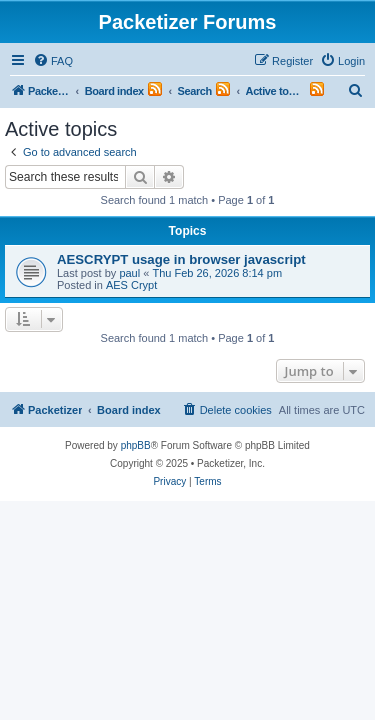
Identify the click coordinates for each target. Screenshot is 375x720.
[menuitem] (53, 61)
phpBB (136, 445)
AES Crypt (131, 285)
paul (129, 273)
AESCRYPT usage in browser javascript (181, 259)
